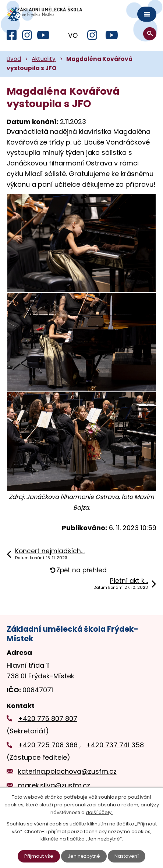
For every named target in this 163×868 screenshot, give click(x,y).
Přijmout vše (39, 856)
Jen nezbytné (84, 856)
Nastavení (127, 856)
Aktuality (44, 59)
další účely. (99, 812)
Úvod (14, 59)
